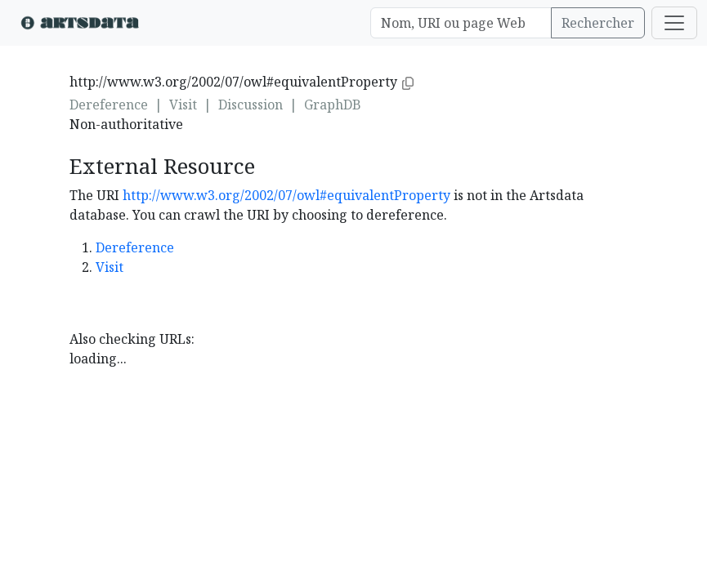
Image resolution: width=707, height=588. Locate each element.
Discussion (251, 105)
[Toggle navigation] (674, 23)
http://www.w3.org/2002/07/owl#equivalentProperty (286, 195)
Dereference (109, 105)
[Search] (461, 23)
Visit (183, 105)
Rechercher (598, 23)
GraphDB (333, 105)
